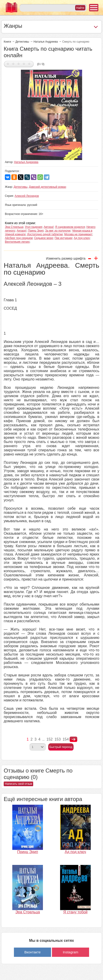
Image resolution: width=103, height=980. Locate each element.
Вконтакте (32, 952)
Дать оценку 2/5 (13, 64)
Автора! (49, 227)
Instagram (71, 952)
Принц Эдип (36, 231)
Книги (7, 42)
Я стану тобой (75, 912)
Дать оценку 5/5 (29, 64)
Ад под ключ (82, 238)
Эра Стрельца (14, 227)
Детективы (22, 42)
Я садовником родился (70, 227)
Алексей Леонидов (27, 196)
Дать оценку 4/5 (24, 64)
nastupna (73, 739)
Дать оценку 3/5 (19, 64)
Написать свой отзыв (18, 784)
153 (58, 739)
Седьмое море (44, 238)
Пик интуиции (63, 238)
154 (66, 739)
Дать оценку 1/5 (8, 64)
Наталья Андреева (46, 42)
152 (50, 739)
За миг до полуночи (58, 231)
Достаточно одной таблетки (45, 234)
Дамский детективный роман (48, 187)
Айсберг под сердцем (19, 238)
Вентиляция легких (17, 242)
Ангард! (22, 231)
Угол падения (34, 227)
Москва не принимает (78, 234)
